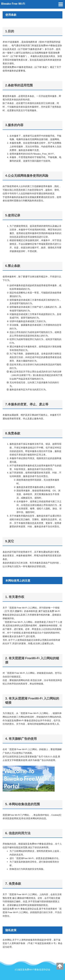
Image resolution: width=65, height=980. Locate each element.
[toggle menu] (61, 4)
